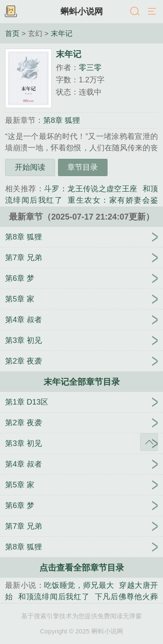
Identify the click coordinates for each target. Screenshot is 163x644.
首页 (12, 33)
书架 (11, 12)
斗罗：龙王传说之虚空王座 (91, 189)
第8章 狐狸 (62, 120)
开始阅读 (30, 167)
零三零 (90, 68)
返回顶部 (149, 442)
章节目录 (83, 167)
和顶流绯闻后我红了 (54, 597)
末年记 (62, 33)
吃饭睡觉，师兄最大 (79, 585)
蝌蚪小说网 (82, 11)
